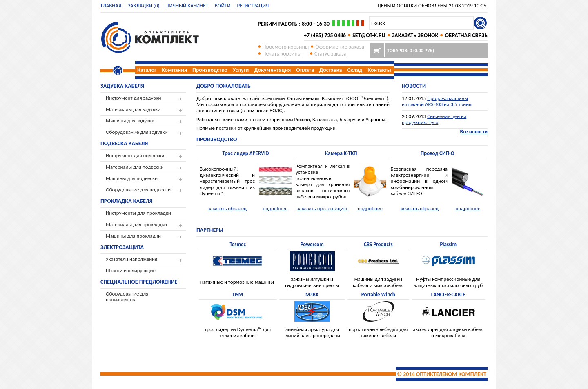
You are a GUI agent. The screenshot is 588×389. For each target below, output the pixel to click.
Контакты (379, 70)
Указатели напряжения (131, 259)
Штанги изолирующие (131, 270)
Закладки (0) (144, 6)
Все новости (474, 132)
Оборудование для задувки (137, 132)
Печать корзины (282, 54)
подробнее (275, 208)
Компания (174, 70)
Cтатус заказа (331, 54)
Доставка (331, 70)
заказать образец (227, 208)
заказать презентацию (323, 208)
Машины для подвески (132, 178)
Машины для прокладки (133, 236)
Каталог (147, 70)
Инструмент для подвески (135, 155)
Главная (111, 6)
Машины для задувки (130, 121)
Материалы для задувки (133, 109)
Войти (223, 6)
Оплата (305, 70)
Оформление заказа (340, 47)
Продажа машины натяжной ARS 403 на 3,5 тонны (437, 101)
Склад (355, 70)
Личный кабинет (187, 6)
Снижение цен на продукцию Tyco (434, 119)
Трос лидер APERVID (246, 153)
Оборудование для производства (127, 297)
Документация (272, 70)
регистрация (253, 6)
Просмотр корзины (286, 47)
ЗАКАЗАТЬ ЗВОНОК (415, 35)
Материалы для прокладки (136, 224)
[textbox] (421, 23)
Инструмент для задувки (134, 98)
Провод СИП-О (437, 153)
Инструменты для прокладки (138, 213)
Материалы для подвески (135, 167)
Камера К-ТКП (341, 153)
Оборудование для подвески (138, 190)
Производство (210, 70)
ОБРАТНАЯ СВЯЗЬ (466, 35)
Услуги (241, 70)
